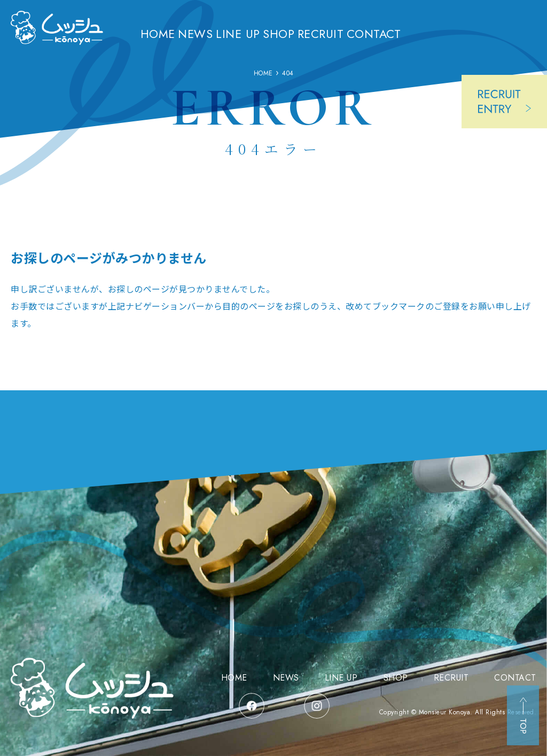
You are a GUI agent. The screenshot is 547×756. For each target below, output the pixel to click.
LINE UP (262, 33)
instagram (317, 706)
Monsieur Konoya (445, 712)
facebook (252, 706)
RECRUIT (357, 33)
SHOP (309, 33)
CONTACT (414, 33)
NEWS (213, 33)
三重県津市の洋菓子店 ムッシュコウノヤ (57, 37)
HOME (169, 33)
